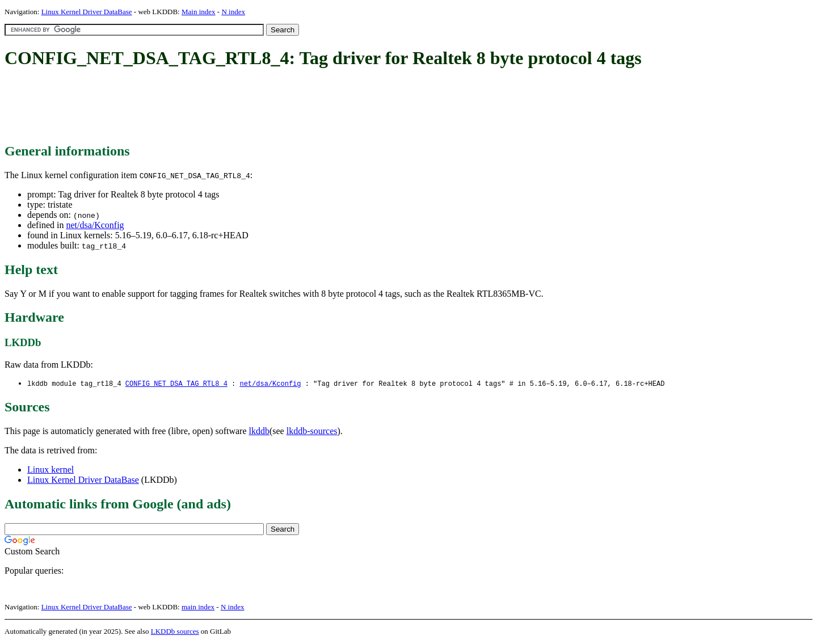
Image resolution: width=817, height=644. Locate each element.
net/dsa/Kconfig (95, 225)
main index (198, 607)
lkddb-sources (312, 432)
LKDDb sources (175, 632)
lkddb (259, 432)
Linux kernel (50, 470)
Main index (199, 12)
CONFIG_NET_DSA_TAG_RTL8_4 (176, 384)
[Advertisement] (211, 107)
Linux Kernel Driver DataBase (87, 12)
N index (233, 12)
